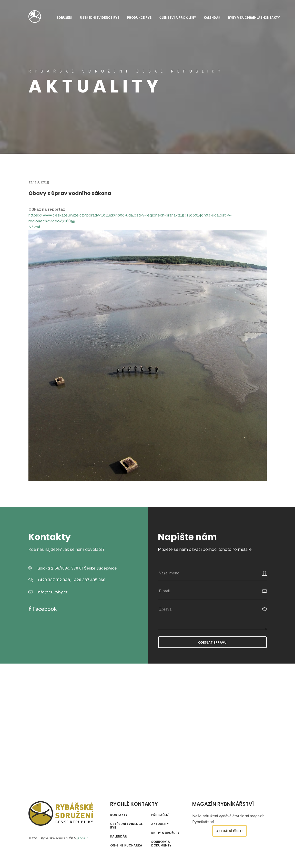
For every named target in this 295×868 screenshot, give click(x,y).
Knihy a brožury (165, 833)
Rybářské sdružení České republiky (35, 17)
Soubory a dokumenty (161, 844)
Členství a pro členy (178, 18)
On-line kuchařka (126, 845)
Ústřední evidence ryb (100, 18)
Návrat (34, 227)
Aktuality (160, 824)
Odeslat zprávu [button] (212, 642)
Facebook (44, 609)
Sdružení (64, 18)
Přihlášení (160, 815)
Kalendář (212, 18)
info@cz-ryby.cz (53, 592)
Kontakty (271, 18)
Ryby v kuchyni (241, 18)
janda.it (82, 838)
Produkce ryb (139, 18)
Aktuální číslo (229, 831)
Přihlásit (257, 18)
